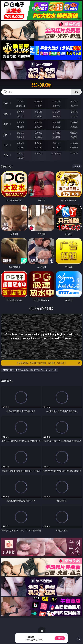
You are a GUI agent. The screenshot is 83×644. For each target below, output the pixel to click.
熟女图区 (56, 137)
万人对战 (56, 101)
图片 (6, 135)
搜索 (76, 92)
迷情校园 (20, 148)
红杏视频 (74, 154)
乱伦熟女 (56, 127)
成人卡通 (56, 122)
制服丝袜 (20, 127)
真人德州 (38, 101)
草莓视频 (38, 154)
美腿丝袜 (20, 137)
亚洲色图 (38, 133)
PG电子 (21, 101)
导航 (6, 155)
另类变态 (74, 127)
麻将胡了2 (20, 106)
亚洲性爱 (20, 122)
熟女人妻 (20, 116)
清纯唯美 (38, 137)
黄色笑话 (56, 148)
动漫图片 (74, 133)
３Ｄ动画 (74, 112)
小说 (6, 145)
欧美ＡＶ (56, 112)
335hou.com (41, 85)
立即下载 (60, 638)
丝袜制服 (38, 116)
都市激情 (20, 143)
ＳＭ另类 (74, 116)
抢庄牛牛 (74, 106)
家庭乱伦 (38, 143)
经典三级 (38, 127)
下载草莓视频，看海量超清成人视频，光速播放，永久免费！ (49, 363)
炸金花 (38, 106)
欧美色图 (56, 133)
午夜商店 (20, 154)
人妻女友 (56, 143)
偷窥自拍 (20, 133)
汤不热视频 (56, 154)
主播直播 (56, 116)
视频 (6, 114)
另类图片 (74, 137)
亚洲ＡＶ (20, 112)
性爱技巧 (74, 148)
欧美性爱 (74, 122)
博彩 (6, 103)
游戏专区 (74, 101)
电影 (6, 124)
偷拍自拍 (38, 122)
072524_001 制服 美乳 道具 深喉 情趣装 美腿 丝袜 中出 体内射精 (30, 370)
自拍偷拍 (38, 112)
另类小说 (38, 148)
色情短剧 (20, 158)
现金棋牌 (56, 106)
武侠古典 (74, 143)
